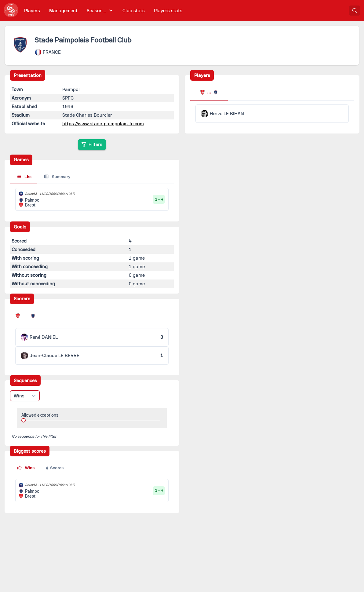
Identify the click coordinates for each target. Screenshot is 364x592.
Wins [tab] (26, 468)
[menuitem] (32, 11)
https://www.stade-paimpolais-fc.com (103, 124)
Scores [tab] (54, 468)
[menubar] (103, 11)
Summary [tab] (57, 177)
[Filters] (92, 145)
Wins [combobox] (19, 396)
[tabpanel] (272, 114)
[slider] (24, 420)
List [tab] (25, 177)
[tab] (209, 93)
